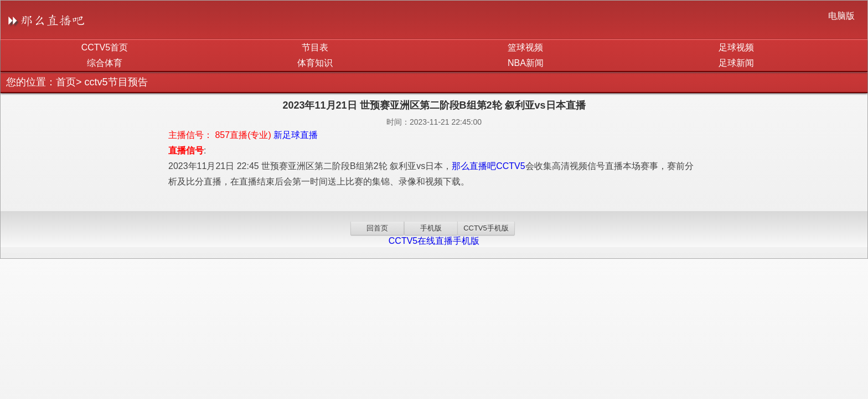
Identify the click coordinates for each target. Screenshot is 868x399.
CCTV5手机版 (486, 228)
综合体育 (105, 63)
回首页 (377, 228)
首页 (66, 82)
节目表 (315, 47)
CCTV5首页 (105, 47)
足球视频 (736, 47)
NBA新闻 (526, 63)
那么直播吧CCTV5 (488, 166)
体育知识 (315, 63)
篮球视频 (525, 47)
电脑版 (841, 16)
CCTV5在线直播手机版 (434, 241)
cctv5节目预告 (116, 82)
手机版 (431, 228)
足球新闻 (736, 63)
